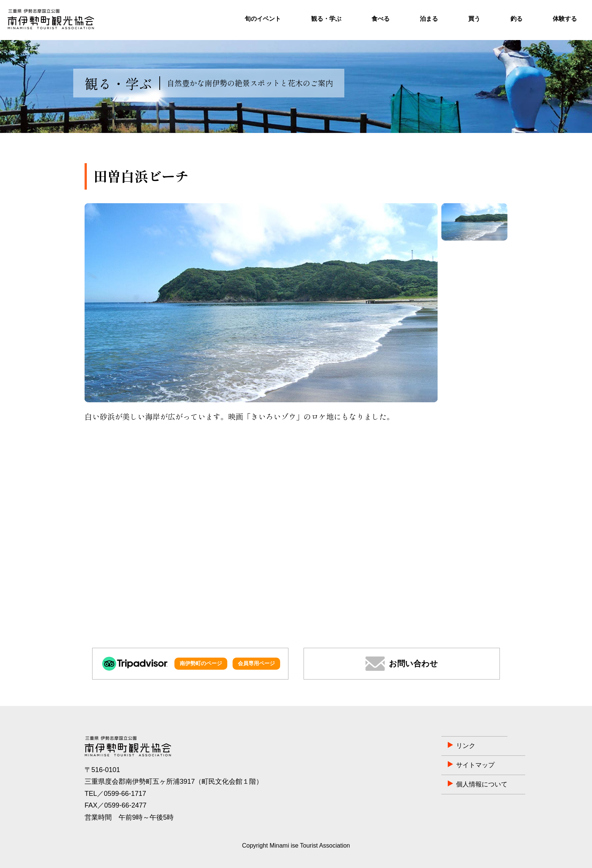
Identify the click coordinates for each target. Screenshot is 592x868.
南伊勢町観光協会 (51, 19)
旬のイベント (263, 19)
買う (474, 19)
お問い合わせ (413, 663)
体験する (565, 19)
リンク (424, 746)
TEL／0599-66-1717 (115, 794)
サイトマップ (435, 765)
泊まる (429, 19)
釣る (516, 19)
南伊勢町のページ (201, 663)
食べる (381, 19)
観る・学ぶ (326, 19)
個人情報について (441, 785)
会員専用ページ (256, 663)
